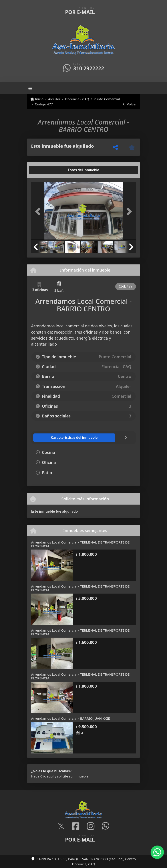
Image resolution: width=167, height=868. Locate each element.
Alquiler (54, 99)
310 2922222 (89, 68)
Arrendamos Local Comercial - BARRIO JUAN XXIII (71, 718)
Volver (130, 104)
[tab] (48, 170)
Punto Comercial (107, 99)
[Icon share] (61, 827)
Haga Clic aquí (42, 776)
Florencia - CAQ (77, 99)
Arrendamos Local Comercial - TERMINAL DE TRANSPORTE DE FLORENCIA (80, 544)
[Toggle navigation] (30, 88)
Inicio (37, 99)
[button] (39, 212)
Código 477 (44, 104)
